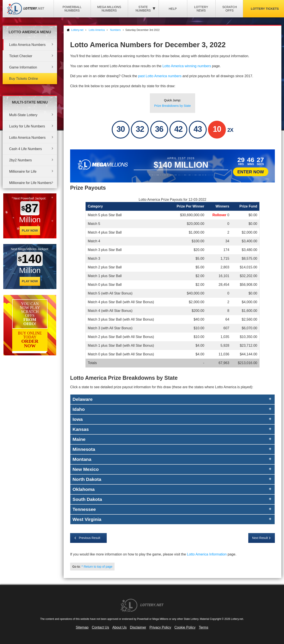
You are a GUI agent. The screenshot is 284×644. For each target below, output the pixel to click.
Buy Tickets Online (24, 79)
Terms (204, 627)
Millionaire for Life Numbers (30, 183)
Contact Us (101, 627)
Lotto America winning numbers (187, 66)
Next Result (260, 538)
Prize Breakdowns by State (172, 106)
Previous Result (90, 538)
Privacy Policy (160, 627)
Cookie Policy (185, 627)
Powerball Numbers (72, 9)
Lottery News (201, 9)
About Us (120, 627)
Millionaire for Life (23, 171)
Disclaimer (138, 627)
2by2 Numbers (20, 160)
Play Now (30, 231)
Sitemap (82, 627)
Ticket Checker (21, 56)
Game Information (23, 67)
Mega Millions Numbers (109, 9)
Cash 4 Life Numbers (25, 149)
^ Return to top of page (97, 567)
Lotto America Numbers (27, 45)
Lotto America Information (207, 554)
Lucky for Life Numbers (27, 126)
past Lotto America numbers (160, 76)
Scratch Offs (230, 9)
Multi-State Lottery (23, 115)
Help (173, 9)
